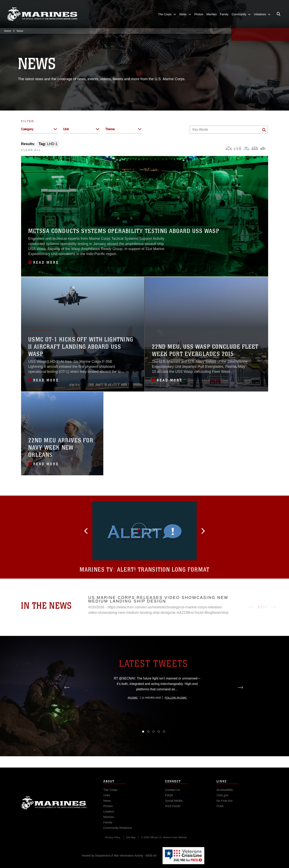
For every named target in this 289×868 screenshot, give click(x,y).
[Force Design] (229, 148)
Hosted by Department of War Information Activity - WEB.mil (119, 856)
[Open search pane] (279, 14)
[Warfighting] (264, 148)
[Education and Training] (237, 148)
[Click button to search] (264, 130)
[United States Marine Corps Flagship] (42, 14)
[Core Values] (246, 148)
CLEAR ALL (31, 150)
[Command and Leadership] (255, 148)
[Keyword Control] (229, 130)
